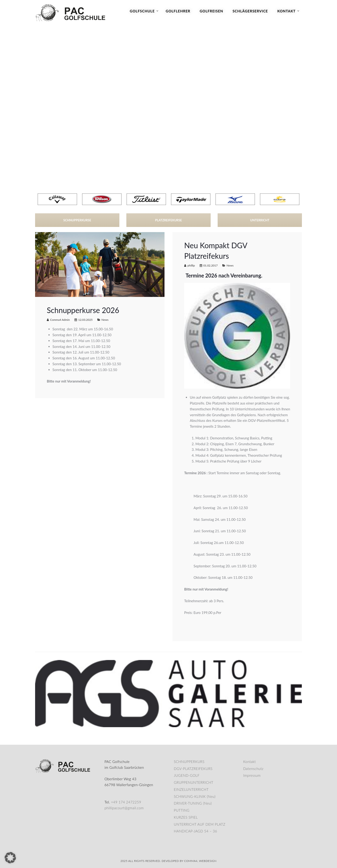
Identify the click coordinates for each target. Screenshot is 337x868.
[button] (10, 858)
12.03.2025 (85, 320)
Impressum (252, 775)
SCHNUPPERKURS (189, 762)
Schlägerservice (250, 11)
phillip (191, 265)
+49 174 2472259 (126, 802)
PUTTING (182, 810)
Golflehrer (178, 11)
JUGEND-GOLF (187, 775)
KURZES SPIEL (186, 817)
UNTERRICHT (260, 220)
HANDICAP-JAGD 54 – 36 (196, 831)
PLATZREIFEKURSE (169, 220)
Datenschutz (253, 769)
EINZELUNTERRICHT (191, 789)
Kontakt (286, 11)
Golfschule (142, 11)
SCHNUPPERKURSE (77, 220)
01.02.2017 (211, 265)
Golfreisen (211, 11)
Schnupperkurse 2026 (83, 310)
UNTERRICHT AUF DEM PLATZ (200, 824)
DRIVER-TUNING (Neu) (193, 803)
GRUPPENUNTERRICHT (194, 782)
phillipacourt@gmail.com (124, 808)
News (105, 320)
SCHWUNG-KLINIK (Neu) (195, 796)
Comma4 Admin (60, 320)
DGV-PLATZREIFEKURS (193, 769)
